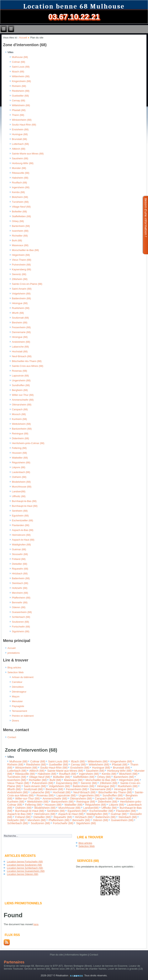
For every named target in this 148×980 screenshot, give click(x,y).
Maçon (16, 696)
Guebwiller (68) (20, 96)
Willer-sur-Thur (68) (23, 395)
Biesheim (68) (20, 323)
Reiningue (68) (20, 434)
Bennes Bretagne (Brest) (78, 966)
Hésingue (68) (20, 303)
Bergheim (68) (20, 390)
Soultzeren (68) (21, 622)
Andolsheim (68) (21, 342)
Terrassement (20, 711)
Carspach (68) (20, 409)
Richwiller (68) (20, 236)
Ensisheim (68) (20, 129)
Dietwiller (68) (20, 564)
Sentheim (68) (20, 511)
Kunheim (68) (19, 419)
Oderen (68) (19, 607)
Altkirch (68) (19, 149)
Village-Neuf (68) (21, 207)
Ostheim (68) (19, 477)
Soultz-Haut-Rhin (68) (24, 125)
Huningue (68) (20, 134)
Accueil (23, 38)
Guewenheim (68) (22, 612)
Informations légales (76, 955)
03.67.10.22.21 (74, 17)
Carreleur (17, 682)
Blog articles (14, 668)
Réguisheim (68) (21, 462)
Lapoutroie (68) (20, 376)
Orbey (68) (18, 221)
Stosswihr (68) (20, 554)
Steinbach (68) (20, 583)
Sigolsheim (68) (21, 631)
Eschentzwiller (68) (23, 520)
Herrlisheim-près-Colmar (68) (28, 443)
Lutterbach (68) (20, 144)
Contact (12, 737)
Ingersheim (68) (21, 187)
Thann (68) (18, 115)
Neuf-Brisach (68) (22, 356)
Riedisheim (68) (21, 91)
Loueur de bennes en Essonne (110, 966)
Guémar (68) (19, 549)
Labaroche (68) (20, 347)
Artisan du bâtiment (23, 677)
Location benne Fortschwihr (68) (25, 862)
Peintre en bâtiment (23, 716)
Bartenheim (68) (21, 226)
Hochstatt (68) (20, 351)
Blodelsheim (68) (21, 482)
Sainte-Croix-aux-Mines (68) (28, 366)
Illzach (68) (18, 72)
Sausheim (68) (20, 158)
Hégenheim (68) (21, 255)
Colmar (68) (19, 62)
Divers (16, 721)
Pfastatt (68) (19, 110)
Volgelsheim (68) (21, 294)
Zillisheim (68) (20, 279)
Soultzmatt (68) (20, 318)
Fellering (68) (19, 448)
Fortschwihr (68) (21, 627)
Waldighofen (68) (21, 545)
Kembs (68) (18, 192)
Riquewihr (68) (20, 569)
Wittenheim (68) (21, 76)
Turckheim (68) (20, 202)
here (36, 924)
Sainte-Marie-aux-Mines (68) (28, 154)
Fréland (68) (19, 559)
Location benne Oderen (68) (23, 874)
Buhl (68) (17, 240)
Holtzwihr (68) (20, 588)
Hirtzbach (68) (20, 574)
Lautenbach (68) (21, 472)
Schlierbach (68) (21, 617)
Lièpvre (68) (19, 467)
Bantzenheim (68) (22, 429)
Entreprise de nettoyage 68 (19, 966)
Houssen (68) (19, 453)
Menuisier (17, 701)
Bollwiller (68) (19, 212)
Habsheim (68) (20, 178)
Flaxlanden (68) (21, 525)
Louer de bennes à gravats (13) (125, 969)
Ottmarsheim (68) (22, 405)
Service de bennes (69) (37, 969)
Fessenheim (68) (21, 327)
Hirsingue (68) (20, 337)
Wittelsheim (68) (21, 105)
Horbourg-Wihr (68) (23, 163)
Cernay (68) (19, 100)
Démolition (18, 687)
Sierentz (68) (19, 274)
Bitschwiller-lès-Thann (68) (27, 361)
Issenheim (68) (20, 231)
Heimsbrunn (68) (21, 535)
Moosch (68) (19, 414)
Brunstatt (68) (20, 139)
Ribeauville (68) (21, 173)
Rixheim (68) (19, 86)
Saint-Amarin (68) (22, 289)
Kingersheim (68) (21, 81)
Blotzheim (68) (20, 197)
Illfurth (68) (18, 313)
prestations (14, 653)
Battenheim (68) (21, 578)
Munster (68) (19, 168)
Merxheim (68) (20, 593)
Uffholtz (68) (19, 496)
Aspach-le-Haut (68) (23, 540)
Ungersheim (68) (21, 380)
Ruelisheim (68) (21, 308)
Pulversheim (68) (21, 265)
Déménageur (19, 692)
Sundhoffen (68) (21, 385)
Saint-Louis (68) (21, 67)
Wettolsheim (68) (21, 424)
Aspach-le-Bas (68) (23, 530)
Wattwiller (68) (20, 458)
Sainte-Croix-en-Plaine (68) (27, 284)
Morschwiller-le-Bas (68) (25, 250)
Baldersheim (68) (21, 298)
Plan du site (56, 955)
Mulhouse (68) (20, 57)
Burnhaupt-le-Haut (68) (25, 506)
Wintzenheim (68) (22, 120)
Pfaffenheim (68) (21, 598)
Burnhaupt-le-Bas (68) (24, 501)
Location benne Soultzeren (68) (24, 865)
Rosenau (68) (20, 371)
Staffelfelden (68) (21, 216)
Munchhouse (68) (22, 487)
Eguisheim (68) (20, 516)
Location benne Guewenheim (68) (26, 871)
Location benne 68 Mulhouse (74, 6)
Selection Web (16, 672)
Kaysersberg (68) (22, 269)
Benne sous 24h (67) (63, 969)
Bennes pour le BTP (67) (49, 966)
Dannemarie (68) (21, 332)
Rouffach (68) (20, 183)
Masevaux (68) (20, 245)
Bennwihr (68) (20, 602)
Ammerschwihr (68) (23, 400)
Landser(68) (19, 491)
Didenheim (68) (21, 438)
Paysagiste (18, 706)
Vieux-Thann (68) (22, 260)
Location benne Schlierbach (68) (25, 868)
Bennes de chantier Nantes (91, 969)
